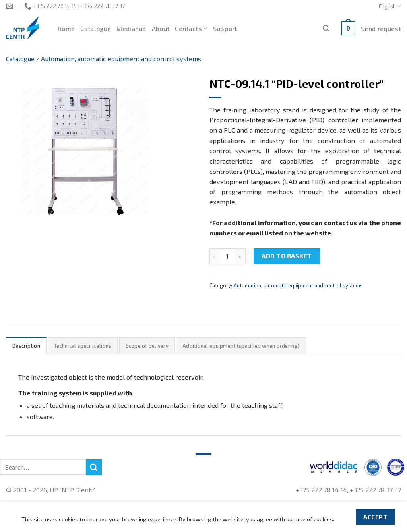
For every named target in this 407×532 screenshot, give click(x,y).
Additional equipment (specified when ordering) (241, 346)
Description (26, 346)
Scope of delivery (147, 346)
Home (66, 28)
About (161, 28)
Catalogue (96, 28)
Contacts (191, 29)
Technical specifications (83, 346)
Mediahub (131, 28)
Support (225, 28)
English (390, 6)
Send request (381, 28)
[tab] (26, 346)
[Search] (326, 28)
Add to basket (287, 256)
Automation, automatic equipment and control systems (121, 59)
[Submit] (94, 467)
